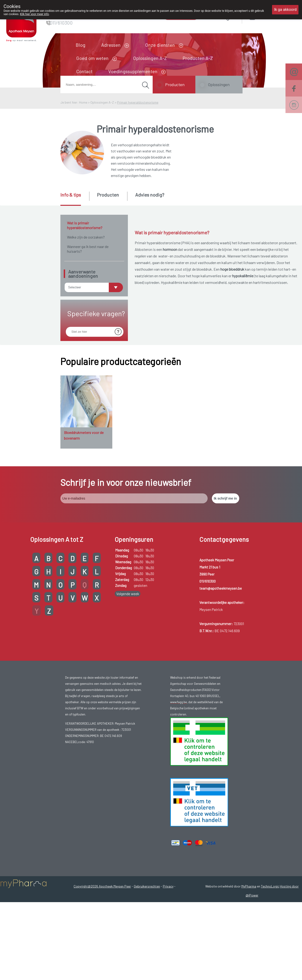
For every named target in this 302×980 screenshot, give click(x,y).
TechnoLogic (270, 918)
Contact (84, 71)
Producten (175, 84)
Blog (81, 45)
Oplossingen (219, 84)
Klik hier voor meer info (35, 14)
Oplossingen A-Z (150, 58)
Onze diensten (160, 45)
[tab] (74, 199)
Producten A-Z (198, 58)
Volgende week (128, 625)
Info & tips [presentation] (71, 195)
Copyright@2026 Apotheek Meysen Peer (102, 918)
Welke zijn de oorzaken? (86, 237)
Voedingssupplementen (133, 71)
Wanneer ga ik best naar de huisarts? (88, 249)
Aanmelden (269, 16)
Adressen (111, 45)
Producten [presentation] (108, 195)
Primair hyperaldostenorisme (138, 102)
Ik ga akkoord (285, 10)
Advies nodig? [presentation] (150, 195)
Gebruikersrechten (147, 918)
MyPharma (249, 918)
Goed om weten (92, 58)
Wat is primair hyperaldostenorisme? (85, 225)
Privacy (168, 918)
